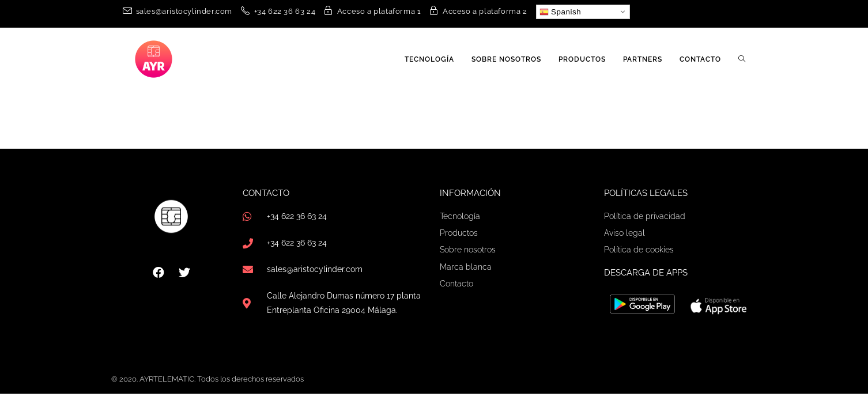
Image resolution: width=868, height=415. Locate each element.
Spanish (561, 12)
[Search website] (742, 59)
